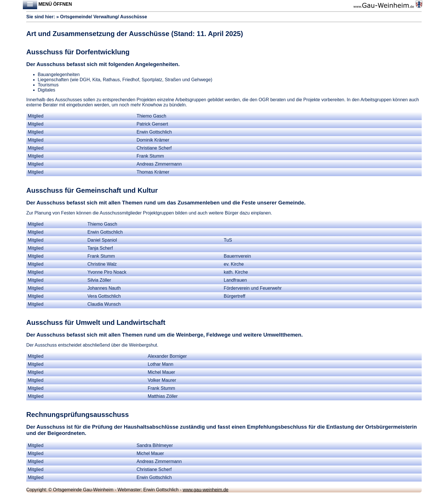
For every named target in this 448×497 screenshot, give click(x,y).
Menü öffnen (47, 5)
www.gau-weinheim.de (205, 490)
